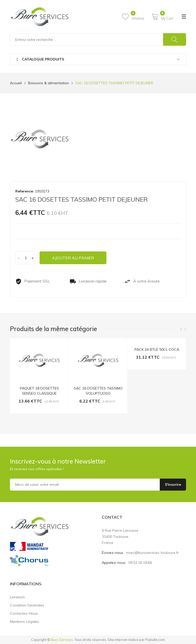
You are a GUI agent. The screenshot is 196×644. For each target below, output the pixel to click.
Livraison (17, 597)
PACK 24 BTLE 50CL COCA (157, 349)
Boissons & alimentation (48, 83)
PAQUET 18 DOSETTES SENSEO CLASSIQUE (39, 391)
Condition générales (27, 605)
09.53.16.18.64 (140, 563)
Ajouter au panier (73, 258)
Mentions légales (24, 622)
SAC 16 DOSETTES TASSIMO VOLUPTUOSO (98, 391)
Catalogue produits (40, 59)
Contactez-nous (24, 613)
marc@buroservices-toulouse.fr (152, 553)
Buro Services (62, 640)
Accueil (16, 83)
